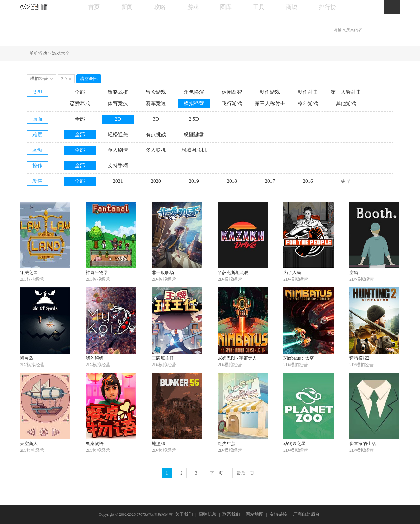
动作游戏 (270, 92)
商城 (292, 7)
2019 (194, 181)
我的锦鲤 (95, 358)
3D (156, 119)
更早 (346, 181)
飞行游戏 (232, 103)
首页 (94, 7)
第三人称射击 (270, 103)
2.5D (194, 119)
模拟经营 (194, 103)
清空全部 (89, 79)
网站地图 (255, 514)
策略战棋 (118, 92)
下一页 (216, 473)
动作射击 (308, 92)
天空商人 (29, 444)
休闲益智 (232, 92)
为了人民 (292, 273)
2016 (308, 181)
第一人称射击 (346, 92)
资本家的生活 (363, 444)
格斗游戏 (308, 103)
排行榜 (328, 7)
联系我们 (231, 514)
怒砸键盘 (194, 134)
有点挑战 (156, 134)
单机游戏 (38, 53)
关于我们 (184, 514)
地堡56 (158, 444)
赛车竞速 (156, 103)
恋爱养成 (80, 103)
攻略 (160, 7)
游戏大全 (61, 53)
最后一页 (245, 473)
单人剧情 (118, 150)
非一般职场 (163, 273)
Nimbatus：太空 (299, 358)
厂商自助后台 (306, 514)
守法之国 (29, 273)
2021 (118, 181)
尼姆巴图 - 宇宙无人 (237, 358)
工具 (259, 7)
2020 (156, 181)
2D (118, 119)
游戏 (193, 7)
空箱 (354, 273)
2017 (270, 181)
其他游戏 (346, 103)
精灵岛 (27, 358)
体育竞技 (118, 103)
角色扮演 (194, 92)
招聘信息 (207, 514)
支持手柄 (118, 166)
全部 (80, 92)
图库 (226, 7)
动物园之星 (295, 444)
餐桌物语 (95, 444)
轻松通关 (118, 134)
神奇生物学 (97, 273)
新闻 (127, 7)
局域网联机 (194, 150)
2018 (232, 181)
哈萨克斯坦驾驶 (233, 273)
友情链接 (278, 514)
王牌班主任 (163, 358)
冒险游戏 (156, 92)
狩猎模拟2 (359, 358)
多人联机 (156, 150)
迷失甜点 (226, 444)
